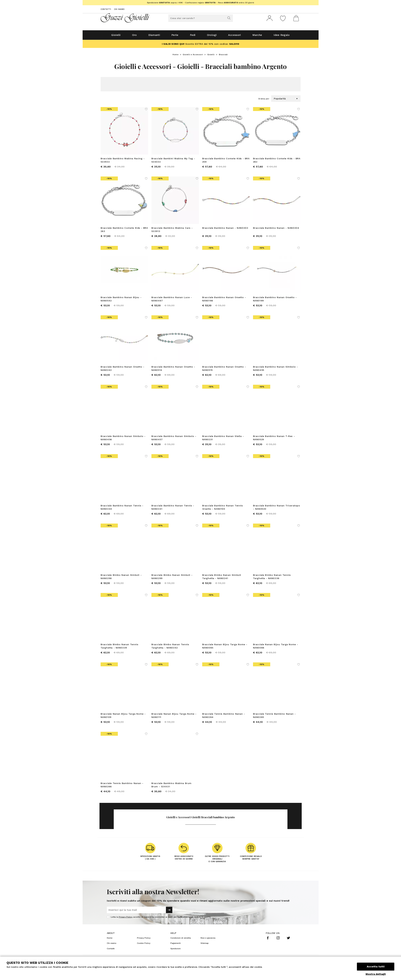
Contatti (106, 9)
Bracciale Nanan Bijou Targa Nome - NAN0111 (174, 717)
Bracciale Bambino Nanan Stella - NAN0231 (223, 439)
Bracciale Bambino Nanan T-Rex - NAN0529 (274, 439)
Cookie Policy (144, 944)
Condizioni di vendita (181, 939)
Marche (257, 36)
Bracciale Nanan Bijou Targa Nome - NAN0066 (276, 647)
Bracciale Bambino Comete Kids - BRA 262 (277, 161)
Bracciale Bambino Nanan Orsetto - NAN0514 (173, 370)
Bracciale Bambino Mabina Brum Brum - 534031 (171, 786)
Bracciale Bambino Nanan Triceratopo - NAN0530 (277, 508)
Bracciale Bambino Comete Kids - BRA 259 (226, 161)
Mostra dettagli (376, 974)
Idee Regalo (282, 36)
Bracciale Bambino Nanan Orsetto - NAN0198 (224, 300)
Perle (175, 36)
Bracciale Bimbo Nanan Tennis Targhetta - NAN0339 (119, 647)
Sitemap (205, 944)
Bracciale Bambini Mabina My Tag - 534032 (173, 161)
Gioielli (116, 36)
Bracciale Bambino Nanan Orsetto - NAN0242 (122, 370)
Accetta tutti (376, 966)
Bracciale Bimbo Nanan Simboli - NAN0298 (121, 578)
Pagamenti (176, 944)
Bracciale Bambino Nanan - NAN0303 (225, 229)
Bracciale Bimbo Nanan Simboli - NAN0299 (172, 578)
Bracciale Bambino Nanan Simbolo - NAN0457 (174, 439)
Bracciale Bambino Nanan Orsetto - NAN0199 (275, 300)
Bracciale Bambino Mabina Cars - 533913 (172, 231)
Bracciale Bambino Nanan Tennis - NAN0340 (122, 508)
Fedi (193, 36)
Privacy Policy (125, 918)
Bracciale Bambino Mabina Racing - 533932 (123, 161)
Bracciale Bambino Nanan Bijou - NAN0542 (121, 300)
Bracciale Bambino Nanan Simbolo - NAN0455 (275, 370)
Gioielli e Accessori (193, 56)
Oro (134, 36)
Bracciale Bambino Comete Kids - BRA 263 (124, 231)
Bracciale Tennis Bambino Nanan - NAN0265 (274, 717)
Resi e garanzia (208, 939)
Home (176, 56)
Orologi (212, 36)
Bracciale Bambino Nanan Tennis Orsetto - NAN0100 (223, 508)
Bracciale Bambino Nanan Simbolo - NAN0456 (123, 439)
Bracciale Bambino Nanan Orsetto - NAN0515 (224, 370)
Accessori (235, 36)
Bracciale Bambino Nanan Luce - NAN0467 (172, 300)
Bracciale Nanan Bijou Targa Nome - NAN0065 (225, 647)
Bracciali (223, 56)
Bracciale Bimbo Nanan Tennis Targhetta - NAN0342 (170, 647)
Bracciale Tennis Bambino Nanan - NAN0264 (224, 717)
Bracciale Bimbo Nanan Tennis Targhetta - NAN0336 (272, 578)
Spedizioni (176, 950)
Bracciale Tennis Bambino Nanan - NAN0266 (122, 786)
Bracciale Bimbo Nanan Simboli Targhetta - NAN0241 (222, 578)
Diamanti (154, 36)
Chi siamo (119, 9)
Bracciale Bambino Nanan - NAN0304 (276, 229)
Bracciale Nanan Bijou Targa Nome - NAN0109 (123, 717)
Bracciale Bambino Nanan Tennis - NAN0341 (173, 508)
